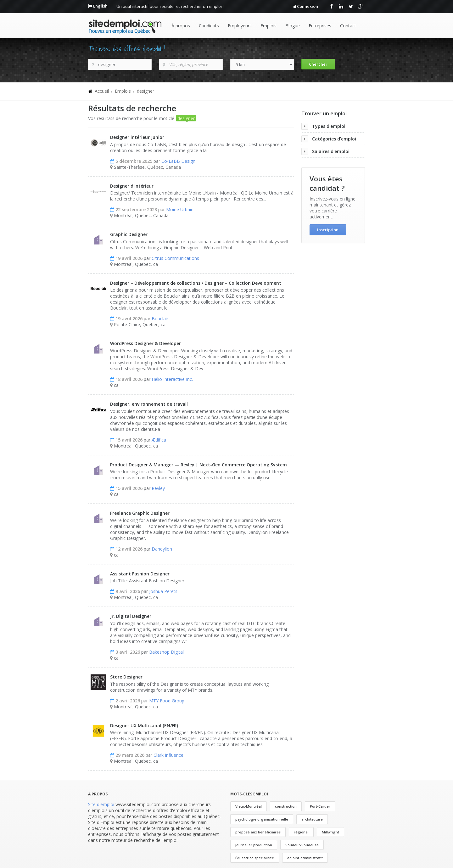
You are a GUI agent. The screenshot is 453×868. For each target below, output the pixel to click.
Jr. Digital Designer (131, 616)
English (100, 6)
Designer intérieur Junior (137, 137)
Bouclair (160, 319)
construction (286, 806)
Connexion (308, 6)
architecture (312, 819)
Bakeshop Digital (166, 652)
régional (301, 832)
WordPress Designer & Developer (145, 343)
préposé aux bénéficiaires (258, 832)
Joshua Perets (163, 591)
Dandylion (162, 549)
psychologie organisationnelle (262, 819)
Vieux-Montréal (249, 806)
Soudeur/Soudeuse (302, 845)
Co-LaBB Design (178, 161)
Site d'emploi (101, 804)
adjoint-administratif (305, 858)
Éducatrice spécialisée (255, 858)
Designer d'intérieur (132, 186)
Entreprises (320, 26)
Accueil (102, 91)
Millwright (330, 832)
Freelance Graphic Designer (140, 513)
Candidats (209, 26)
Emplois (268, 26)
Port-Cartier (320, 806)
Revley (158, 488)
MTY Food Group (167, 701)
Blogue (293, 26)
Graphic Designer (129, 234)
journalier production (254, 845)
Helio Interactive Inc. (172, 379)
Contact (348, 26)
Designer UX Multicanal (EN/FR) (144, 725)
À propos (181, 26)
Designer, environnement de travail (149, 404)
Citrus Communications (175, 258)
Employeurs (240, 26)
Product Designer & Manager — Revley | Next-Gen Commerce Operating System (199, 465)
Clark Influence (168, 755)
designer (145, 91)
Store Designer (126, 677)
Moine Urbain (180, 209)
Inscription (328, 230)
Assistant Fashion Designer (140, 574)
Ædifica (159, 440)
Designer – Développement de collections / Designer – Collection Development (196, 283)
